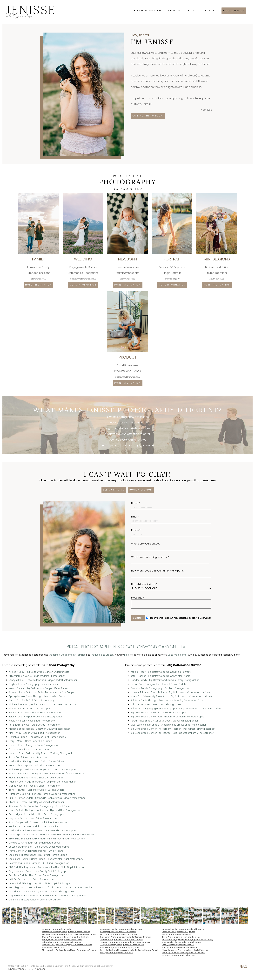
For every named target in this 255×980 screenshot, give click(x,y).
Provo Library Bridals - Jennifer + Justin (30, 749)
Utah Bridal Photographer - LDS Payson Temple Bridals (38, 855)
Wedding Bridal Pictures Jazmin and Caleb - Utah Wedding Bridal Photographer (52, 835)
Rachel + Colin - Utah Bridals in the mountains (34, 827)
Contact (208, 11)
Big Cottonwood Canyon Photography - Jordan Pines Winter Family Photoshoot (173, 729)
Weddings (54, 655)
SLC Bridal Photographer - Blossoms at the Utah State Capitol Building (46, 867)
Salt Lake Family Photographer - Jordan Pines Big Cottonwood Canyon (168, 700)
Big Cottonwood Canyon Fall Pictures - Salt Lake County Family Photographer (172, 733)
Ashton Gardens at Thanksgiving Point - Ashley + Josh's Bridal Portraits (46, 774)
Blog (191, 11)
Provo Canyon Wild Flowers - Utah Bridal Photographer (38, 822)
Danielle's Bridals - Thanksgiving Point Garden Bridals (37, 737)
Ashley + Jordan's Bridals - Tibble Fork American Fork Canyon (42, 692)
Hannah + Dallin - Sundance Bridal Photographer (35, 713)
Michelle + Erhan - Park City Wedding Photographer (37, 802)
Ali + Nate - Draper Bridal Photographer (30, 709)
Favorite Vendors (17, 969)
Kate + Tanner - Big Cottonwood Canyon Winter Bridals (39, 688)
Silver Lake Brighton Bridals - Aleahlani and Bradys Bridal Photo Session (47, 839)
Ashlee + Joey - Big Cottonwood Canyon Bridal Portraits (39, 672)
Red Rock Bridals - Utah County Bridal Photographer (37, 875)
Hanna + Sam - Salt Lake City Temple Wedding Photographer (42, 753)
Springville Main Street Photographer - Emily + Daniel (37, 696)
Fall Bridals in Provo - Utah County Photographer (35, 725)
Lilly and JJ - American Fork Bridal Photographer (35, 843)
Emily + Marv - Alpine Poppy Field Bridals (31, 741)
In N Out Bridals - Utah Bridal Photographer (32, 879)
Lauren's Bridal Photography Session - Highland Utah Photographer (45, 810)
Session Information (147, 11)
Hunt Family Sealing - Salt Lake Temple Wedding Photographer (43, 794)
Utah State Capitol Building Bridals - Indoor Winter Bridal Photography (46, 859)
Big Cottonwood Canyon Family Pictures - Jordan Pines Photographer (168, 717)
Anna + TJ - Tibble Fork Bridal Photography (32, 700)
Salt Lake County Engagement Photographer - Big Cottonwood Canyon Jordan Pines (176, 709)
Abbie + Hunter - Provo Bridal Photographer (32, 721)
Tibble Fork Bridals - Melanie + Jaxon (29, 757)
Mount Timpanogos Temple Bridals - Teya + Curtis (36, 778)
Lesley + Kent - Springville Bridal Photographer (34, 745)
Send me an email (178, 655)
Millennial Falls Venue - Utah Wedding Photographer (37, 676)
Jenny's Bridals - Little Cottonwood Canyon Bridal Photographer (43, 680)
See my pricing (114, 490)
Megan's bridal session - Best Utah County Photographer (39, 729)
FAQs (31, 969)
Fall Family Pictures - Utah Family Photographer (156, 704)
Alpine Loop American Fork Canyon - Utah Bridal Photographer (43, 770)
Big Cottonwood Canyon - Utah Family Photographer (159, 713)
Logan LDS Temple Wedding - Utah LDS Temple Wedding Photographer (47, 896)
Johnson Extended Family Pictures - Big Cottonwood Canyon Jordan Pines (170, 692)
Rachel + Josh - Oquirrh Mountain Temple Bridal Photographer (42, 782)
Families (81, 655)
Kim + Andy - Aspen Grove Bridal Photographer (34, 733)
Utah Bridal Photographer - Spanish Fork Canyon (35, 900)
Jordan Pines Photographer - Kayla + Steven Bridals (37, 761)
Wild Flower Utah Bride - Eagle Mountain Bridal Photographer (41, 892)
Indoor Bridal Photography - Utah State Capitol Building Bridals (42, 883)
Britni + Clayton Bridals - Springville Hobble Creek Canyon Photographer (48, 798)
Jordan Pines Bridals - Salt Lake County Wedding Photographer (43, 831)
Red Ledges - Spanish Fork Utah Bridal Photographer (37, 814)
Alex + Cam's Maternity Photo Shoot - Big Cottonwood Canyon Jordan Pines (171, 696)
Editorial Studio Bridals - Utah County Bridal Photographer (40, 847)
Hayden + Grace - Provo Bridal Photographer (33, 818)
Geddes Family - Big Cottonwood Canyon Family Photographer (165, 680)
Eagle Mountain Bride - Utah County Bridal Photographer (39, 871)
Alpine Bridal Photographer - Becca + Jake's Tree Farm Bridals (43, 704)
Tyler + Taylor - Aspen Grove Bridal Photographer (35, 717)
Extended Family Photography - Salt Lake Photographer (160, 688)
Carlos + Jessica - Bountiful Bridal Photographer (35, 786)
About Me (174, 11)
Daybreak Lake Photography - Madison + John (34, 684)
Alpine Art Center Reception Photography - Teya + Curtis (39, 806)
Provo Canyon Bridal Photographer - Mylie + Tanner (37, 851)
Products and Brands (102, 655)
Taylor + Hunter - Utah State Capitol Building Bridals (36, 790)
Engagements (68, 655)
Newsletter (41, 969)
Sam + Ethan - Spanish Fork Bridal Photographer (35, 766)
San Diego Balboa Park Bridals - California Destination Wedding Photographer (51, 888)
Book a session (234, 11)
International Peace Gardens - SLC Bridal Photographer (39, 863)
